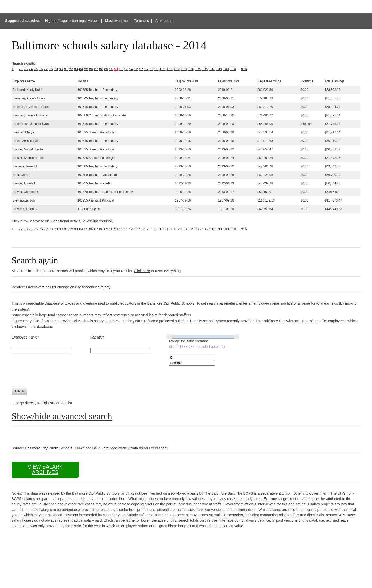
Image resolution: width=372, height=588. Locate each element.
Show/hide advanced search (62, 416)
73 (26, 69)
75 (36, 69)
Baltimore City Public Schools (171, 303)
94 (131, 69)
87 (96, 69)
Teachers (141, 21)
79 (56, 69)
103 (184, 69)
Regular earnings (269, 81)
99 (157, 69)
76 (41, 69)
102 (177, 69)
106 (205, 69)
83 (76, 69)
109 (226, 69)
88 (101, 69)
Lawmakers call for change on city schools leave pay (68, 287)
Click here (142, 271)
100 (162, 69)
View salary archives (45, 469)
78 (51, 69)
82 (71, 69)
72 (21, 69)
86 (91, 69)
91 (116, 69)
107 (212, 69)
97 (146, 69)
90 (111, 69)
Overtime (307, 81)
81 (66, 69)
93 (126, 69)
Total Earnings (335, 81)
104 (191, 69)
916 (244, 69)
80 (61, 69)
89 (106, 69)
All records (164, 21)
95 (136, 69)
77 (46, 69)
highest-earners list (57, 403)
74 (31, 69)
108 (219, 69)
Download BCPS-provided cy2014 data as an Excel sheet (121, 448)
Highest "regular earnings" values (72, 21)
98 (151, 69)
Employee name (24, 81)
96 (142, 69)
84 (81, 69)
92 (121, 69)
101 (170, 69)
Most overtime (116, 21)
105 (198, 69)
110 (233, 69)
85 (86, 69)
